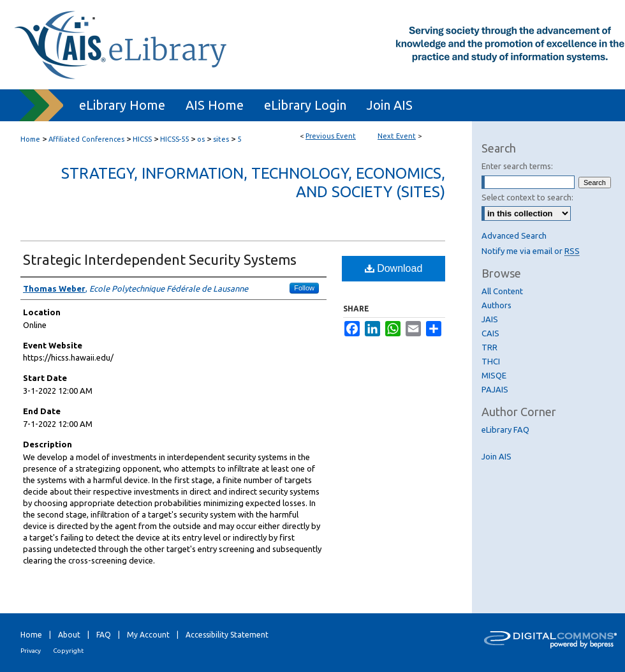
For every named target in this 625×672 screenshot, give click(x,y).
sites (222, 139)
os (202, 139)
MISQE (494, 375)
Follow (304, 288)
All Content (502, 291)
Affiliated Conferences (87, 139)
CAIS (490, 333)
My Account (148, 635)
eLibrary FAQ (505, 429)
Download (394, 268)
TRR (489, 347)
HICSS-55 (175, 139)
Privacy (31, 651)
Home (30, 139)
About (69, 635)
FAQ (104, 635)
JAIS (490, 319)
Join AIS (496, 456)
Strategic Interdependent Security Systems (160, 259)
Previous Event (331, 136)
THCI (491, 361)
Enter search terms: (517, 166)
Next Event (397, 136)
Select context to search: (527, 197)
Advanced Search (514, 235)
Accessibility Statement (227, 635)
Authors (496, 305)
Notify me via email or (531, 251)
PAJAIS (495, 389)
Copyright (68, 651)
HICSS (143, 139)
